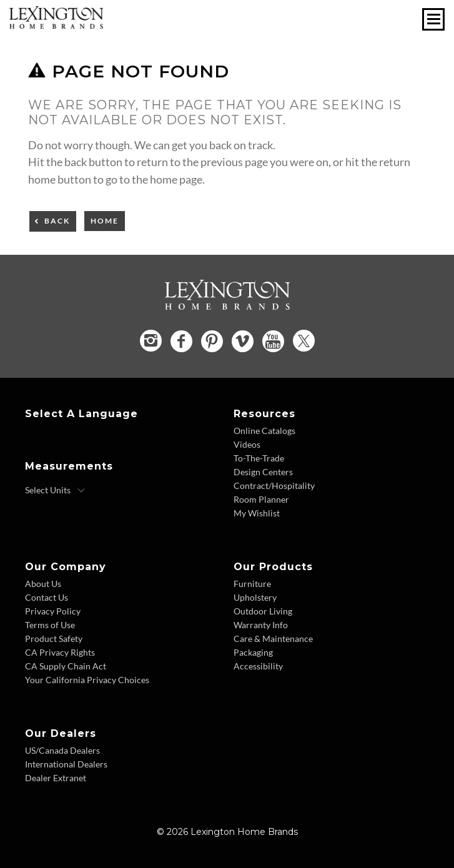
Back (57, 221)
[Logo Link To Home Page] (56, 24)
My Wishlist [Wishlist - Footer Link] (257, 513)
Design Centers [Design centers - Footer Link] (263, 472)
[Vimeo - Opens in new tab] (243, 341)
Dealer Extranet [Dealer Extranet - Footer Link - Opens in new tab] (56, 778)
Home (105, 221)
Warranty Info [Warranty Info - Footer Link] (261, 625)
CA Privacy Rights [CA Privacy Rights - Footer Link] (60, 652)
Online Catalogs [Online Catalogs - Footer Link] (264, 431)
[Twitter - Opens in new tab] (304, 341)
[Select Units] (55, 490)
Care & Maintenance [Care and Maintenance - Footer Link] (273, 639)
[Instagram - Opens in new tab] (151, 341)
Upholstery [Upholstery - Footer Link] (255, 597)
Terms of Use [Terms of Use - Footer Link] (50, 625)
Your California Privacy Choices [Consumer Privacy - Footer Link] (87, 680)
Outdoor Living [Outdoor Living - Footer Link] (263, 611)
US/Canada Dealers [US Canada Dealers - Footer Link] (62, 750)
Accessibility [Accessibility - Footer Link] (258, 666)
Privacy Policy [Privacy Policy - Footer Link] (53, 611)
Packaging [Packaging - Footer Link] (253, 652)
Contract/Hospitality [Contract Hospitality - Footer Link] (274, 486)
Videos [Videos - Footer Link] (247, 444)
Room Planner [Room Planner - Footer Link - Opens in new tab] (261, 499)
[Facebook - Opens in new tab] (181, 341)
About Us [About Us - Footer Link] (43, 584)
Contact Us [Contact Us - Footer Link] (47, 597)
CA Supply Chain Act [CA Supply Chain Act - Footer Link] (66, 666)
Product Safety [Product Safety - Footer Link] (54, 639)
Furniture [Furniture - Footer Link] (252, 584)
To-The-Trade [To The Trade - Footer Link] (259, 458)
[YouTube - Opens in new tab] (273, 341)
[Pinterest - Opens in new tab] (212, 341)
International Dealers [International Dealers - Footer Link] (66, 764)
